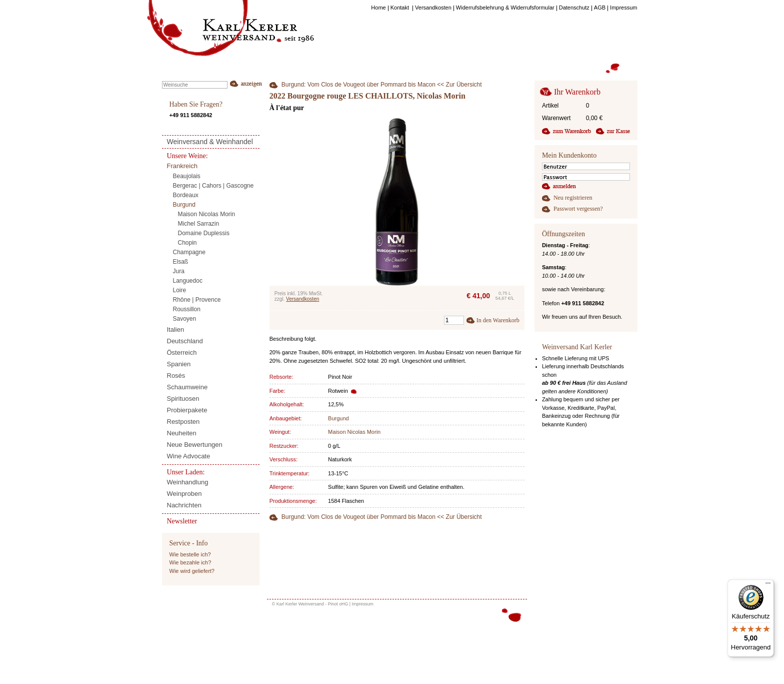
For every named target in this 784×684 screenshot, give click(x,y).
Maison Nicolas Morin (354, 432)
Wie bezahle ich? (190, 562)
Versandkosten (302, 299)
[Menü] (768, 585)
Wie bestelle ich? (190, 554)
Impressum (362, 604)
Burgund (338, 418)
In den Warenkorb (498, 320)
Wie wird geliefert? (192, 571)
